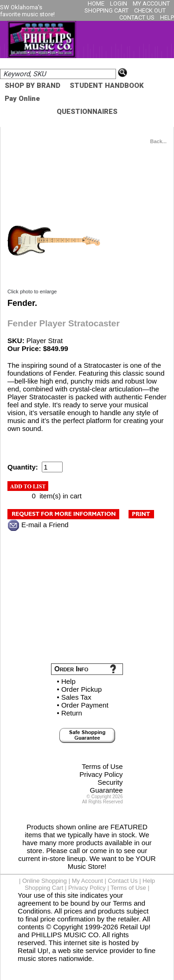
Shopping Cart (44, 888)
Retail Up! (135, 927)
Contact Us (122, 881)
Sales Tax (76, 697)
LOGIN (119, 3)
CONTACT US (137, 17)
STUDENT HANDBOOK (107, 86)
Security (110, 782)
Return (72, 713)
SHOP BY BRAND (32, 86)
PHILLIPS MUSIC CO (65, 935)
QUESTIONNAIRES (87, 112)
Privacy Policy (101, 774)
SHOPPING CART (106, 10)
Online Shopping (45, 881)
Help (68, 681)
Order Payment (85, 705)
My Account (87, 881)
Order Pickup (82, 689)
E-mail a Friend (45, 525)
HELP (167, 17)
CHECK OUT (150, 10)
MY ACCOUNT (151, 3)
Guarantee (106, 790)
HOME (96, 3)
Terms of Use (102, 766)
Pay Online (22, 99)
